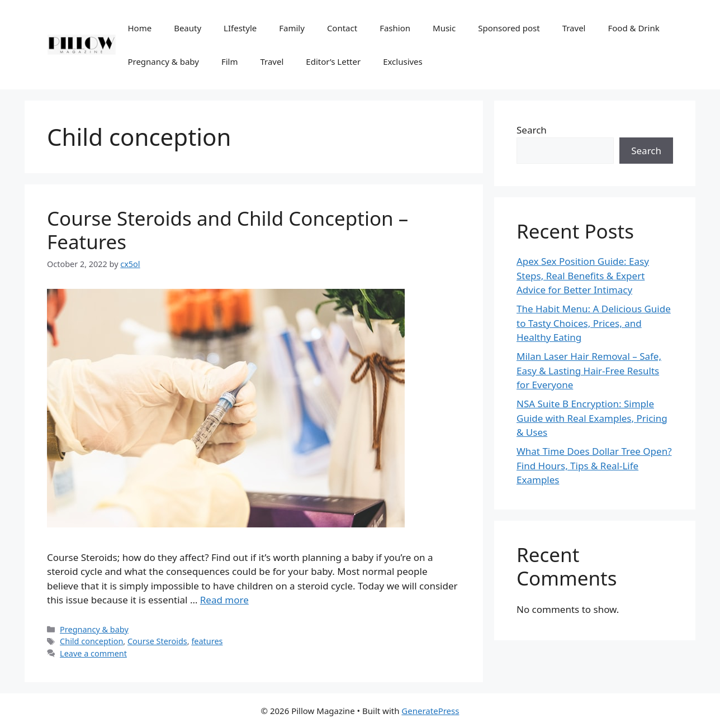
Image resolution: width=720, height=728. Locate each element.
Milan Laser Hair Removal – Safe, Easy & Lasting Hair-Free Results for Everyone (589, 370)
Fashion (395, 28)
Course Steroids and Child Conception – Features (228, 230)
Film (230, 61)
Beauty (188, 28)
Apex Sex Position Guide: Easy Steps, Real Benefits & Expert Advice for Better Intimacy (583, 275)
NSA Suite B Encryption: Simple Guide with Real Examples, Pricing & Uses (592, 418)
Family (292, 28)
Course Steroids (157, 641)
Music (444, 28)
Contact (342, 28)
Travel (574, 28)
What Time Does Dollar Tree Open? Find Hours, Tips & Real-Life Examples (594, 465)
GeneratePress (430, 711)
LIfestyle (240, 28)
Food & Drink (633, 28)
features (207, 641)
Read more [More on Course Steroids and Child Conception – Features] (224, 600)
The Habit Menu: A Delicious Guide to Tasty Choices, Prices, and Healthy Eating (594, 323)
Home (139, 28)
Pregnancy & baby (163, 61)
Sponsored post (509, 28)
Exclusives (403, 61)
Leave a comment (93, 653)
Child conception (91, 641)
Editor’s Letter (333, 61)
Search (532, 130)
